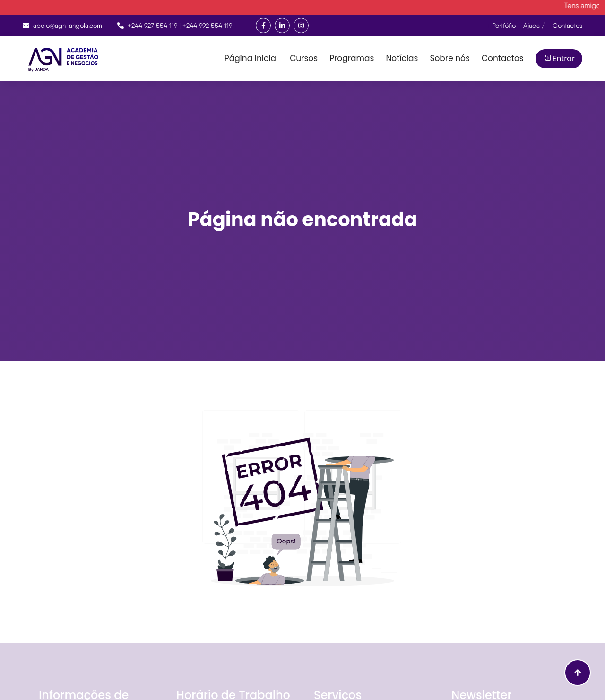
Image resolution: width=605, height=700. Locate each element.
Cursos (304, 58)
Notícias (402, 58)
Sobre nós (449, 58)
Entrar (559, 58)
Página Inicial (251, 58)
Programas (352, 58)
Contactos (503, 58)
